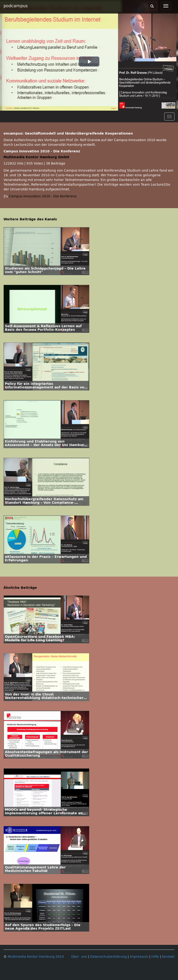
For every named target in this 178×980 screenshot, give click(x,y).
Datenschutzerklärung (108, 957)
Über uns (79, 957)
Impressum (139, 957)
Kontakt (168, 957)
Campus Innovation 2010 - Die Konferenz (43, 196)
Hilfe (155, 957)
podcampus (16, 6)
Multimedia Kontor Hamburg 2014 (36, 957)
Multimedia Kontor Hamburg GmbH (36, 157)
